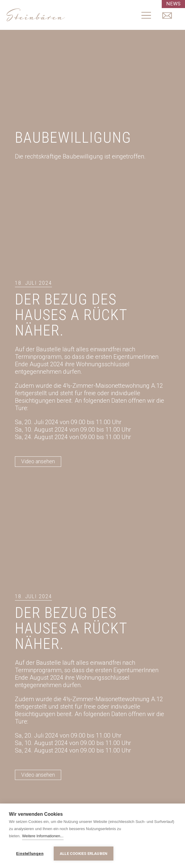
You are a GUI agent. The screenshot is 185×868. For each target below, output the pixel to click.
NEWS (174, 4)
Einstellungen (30, 853)
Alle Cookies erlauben (84, 854)
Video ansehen (38, 462)
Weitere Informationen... (43, 837)
